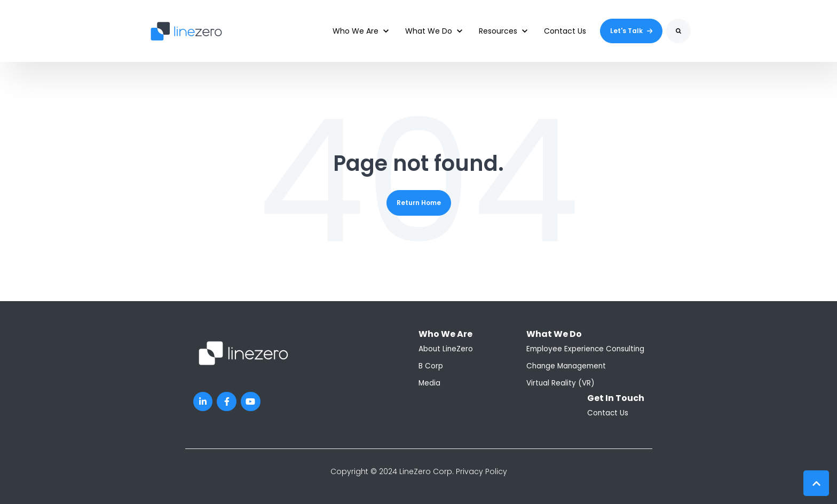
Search (666, 39)
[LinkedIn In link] (203, 402)
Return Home (419, 203)
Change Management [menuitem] (566, 366)
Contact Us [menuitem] (608, 413)
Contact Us (565, 31)
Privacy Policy (481, 471)
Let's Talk (631, 31)
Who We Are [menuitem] (445, 334)
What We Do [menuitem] (554, 334)
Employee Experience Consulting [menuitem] (585, 349)
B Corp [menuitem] (431, 366)
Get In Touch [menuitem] (616, 398)
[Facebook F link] (227, 402)
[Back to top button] (816, 483)
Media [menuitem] (429, 383)
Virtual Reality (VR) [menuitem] (560, 383)
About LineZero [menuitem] (446, 349)
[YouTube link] (251, 402)
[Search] (678, 31)
